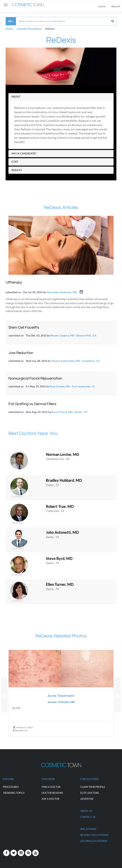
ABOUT (16, 97)
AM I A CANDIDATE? (24, 153)
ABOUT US (86, 811)
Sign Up (116, 6)
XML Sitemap (88, 829)
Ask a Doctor (50, 799)
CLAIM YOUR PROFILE (93, 787)
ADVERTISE (87, 799)
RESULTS (17, 170)
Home (9, 29)
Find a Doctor (51, 787)
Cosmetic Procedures (29, 29)
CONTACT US (88, 817)
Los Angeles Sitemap (94, 841)
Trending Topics (14, 793)
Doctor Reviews (52, 793)
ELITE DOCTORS (90, 793)
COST (15, 162)
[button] (4, 695)
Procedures (11, 787)
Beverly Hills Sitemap (95, 835)
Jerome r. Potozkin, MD (61, 702)
